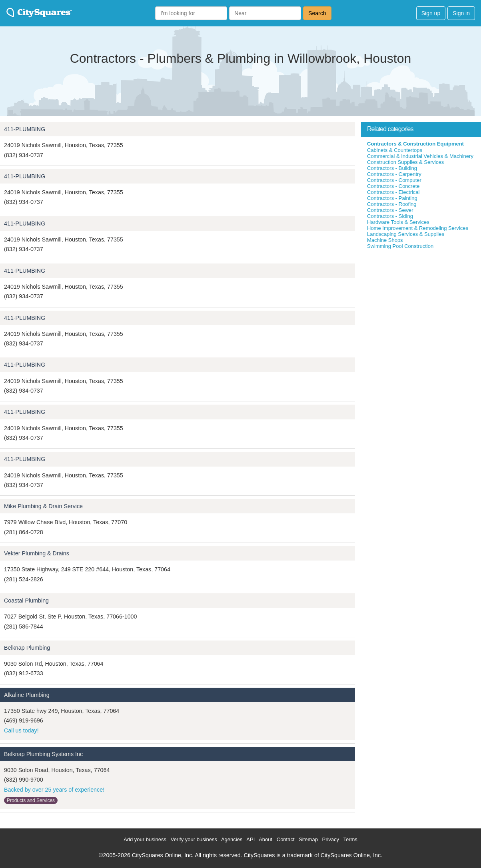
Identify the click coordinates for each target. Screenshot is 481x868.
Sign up (431, 13)
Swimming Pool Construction (400, 246)
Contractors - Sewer (390, 210)
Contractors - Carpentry (394, 174)
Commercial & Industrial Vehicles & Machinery (420, 156)
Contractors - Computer (394, 180)
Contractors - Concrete (393, 186)
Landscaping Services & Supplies (406, 234)
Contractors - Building (392, 168)
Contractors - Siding (390, 216)
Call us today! (21, 730)
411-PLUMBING (25, 129)
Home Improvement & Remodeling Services (418, 228)
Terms (350, 839)
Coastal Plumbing (26, 601)
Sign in (461, 13)
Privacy (330, 839)
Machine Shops (385, 240)
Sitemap (308, 839)
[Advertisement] (421, 309)
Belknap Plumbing (27, 648)
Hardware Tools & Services (398, 222)
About (265, 839)
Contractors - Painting (392, 198)
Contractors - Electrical (393, 192)
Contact (286, 839)
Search (317, 13)
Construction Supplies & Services (405, 162)
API (250, 839)
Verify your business (194, 839)
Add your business (145, 839)
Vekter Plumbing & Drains (37, 553)
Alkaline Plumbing (27, 695)
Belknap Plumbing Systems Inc (43, 754)
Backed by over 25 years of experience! (54, 790)
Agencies (232, 839)
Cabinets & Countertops (395, 150)
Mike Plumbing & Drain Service (43, 506)
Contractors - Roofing (392, 204)
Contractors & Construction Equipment (415, 144)
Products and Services (31, 800)
